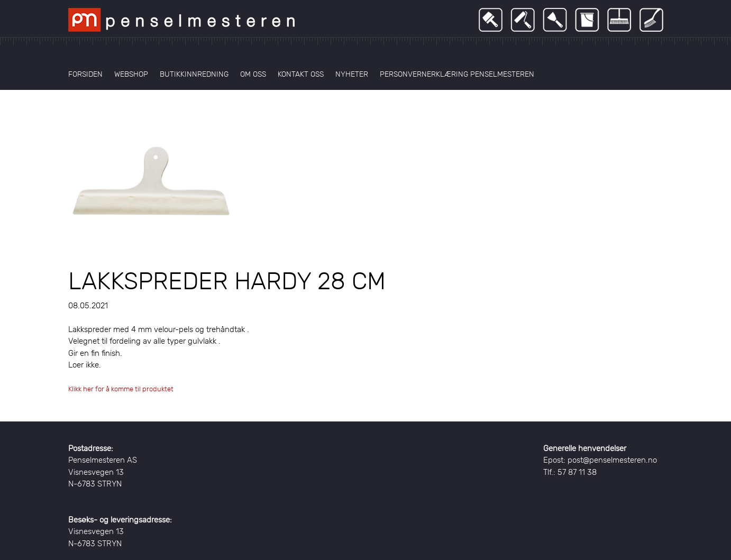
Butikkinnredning (194, 74)
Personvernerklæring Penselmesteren (457, 74)
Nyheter (352, 74)
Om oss (253, 74)
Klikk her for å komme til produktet (121, 389)
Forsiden (85, 74)
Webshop (131, 74)
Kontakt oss (301, 74)
